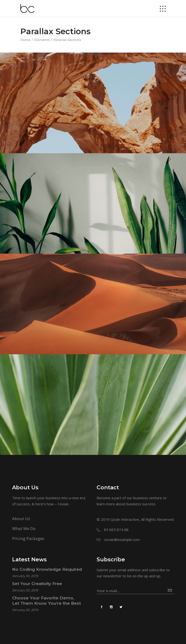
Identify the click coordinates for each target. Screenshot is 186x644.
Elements (42, 40)
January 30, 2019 (25, 576)
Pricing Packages (28, 538)
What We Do (24, 528)
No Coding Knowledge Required (47, 569)
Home (25, 40)
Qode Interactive (125, 519)
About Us (21, 519)
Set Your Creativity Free (37, 584)
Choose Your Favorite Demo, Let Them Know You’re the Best (46, 601)
